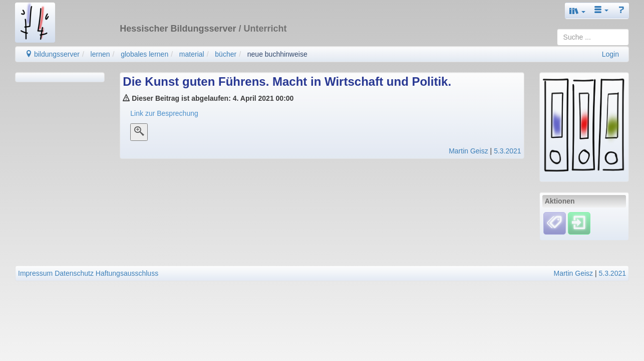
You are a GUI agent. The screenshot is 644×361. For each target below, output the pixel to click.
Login (610, 54)
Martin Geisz (468, 151)
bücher (226, 54)
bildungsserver (52, 54)
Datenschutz (74, 273)
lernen (100, 54)
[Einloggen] (579, 223)
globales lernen (144, 54)
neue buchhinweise (277, 54)
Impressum (35, 273)
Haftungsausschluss (127, 273)
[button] (577, 11)
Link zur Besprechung (164, 113)
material (192, 54)
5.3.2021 (508, 151)
